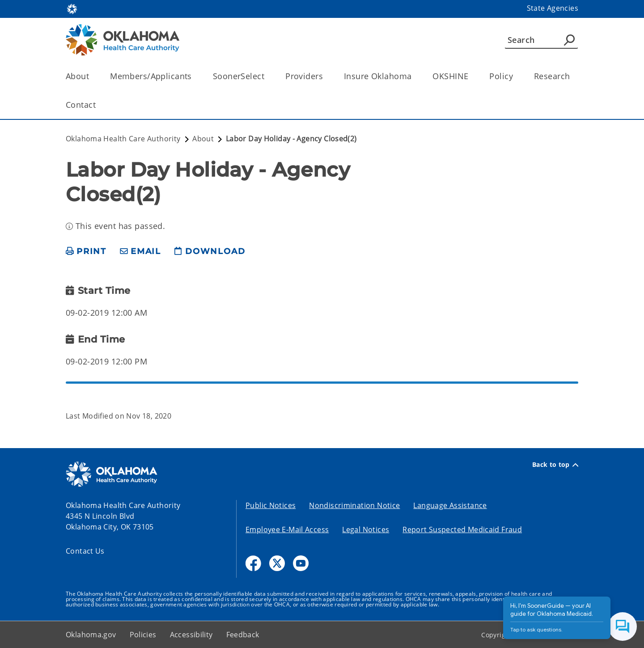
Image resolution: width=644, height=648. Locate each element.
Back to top (555, 465)
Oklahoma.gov (91, 635)
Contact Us (85, 551)
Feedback (243, 635)
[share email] (140, 252)
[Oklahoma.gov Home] (72, 8)
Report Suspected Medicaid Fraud (462, 529)
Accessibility (191, 635)
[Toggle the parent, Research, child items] (573, 76)
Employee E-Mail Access (287, 529)
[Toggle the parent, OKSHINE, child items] (471, 76)
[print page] (86, 252)
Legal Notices (366, 529)
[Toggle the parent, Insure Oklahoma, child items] (414, 76)
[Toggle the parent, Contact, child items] (99, 105)
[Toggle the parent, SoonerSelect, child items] (267, 76)
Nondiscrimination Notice (354, 505)
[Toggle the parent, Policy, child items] (516, 76)
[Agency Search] (569, 40)
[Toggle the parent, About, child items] (92, 76)
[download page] (210, 252)
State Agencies (553, 8)
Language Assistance (450, 505)
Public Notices (271, 505)
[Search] (541, 40)
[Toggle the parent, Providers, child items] (326, 76)
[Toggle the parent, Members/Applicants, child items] (195, 76)
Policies (143, 635)
